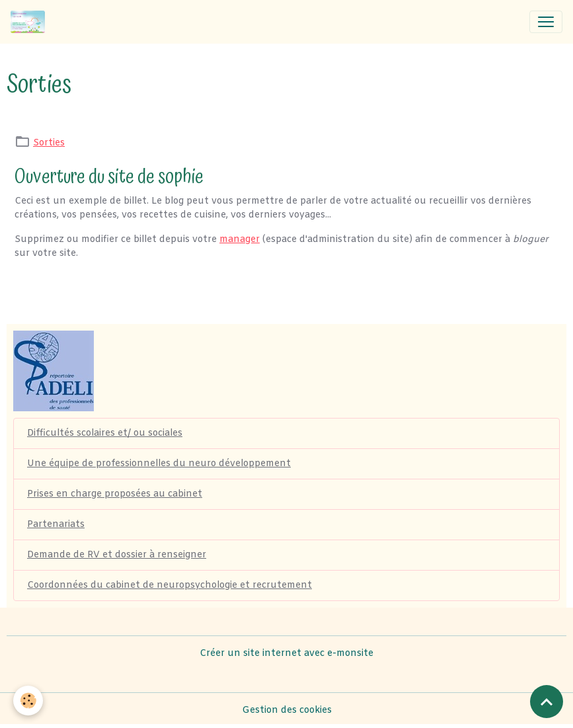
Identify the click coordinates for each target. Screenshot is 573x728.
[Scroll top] (547, 702)
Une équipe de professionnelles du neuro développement (159, 464)
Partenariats (56, 525)
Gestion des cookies (287, 710)
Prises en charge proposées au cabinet (115, 494)
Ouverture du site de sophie (109, 177)
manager (240, 240)
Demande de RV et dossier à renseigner (117, 555)
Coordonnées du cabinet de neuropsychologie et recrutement (170, 586)
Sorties (49, 143)
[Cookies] (28, 701)
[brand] (30, 22)
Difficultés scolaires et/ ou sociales (105, 433)
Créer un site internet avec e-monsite (286, 654)
